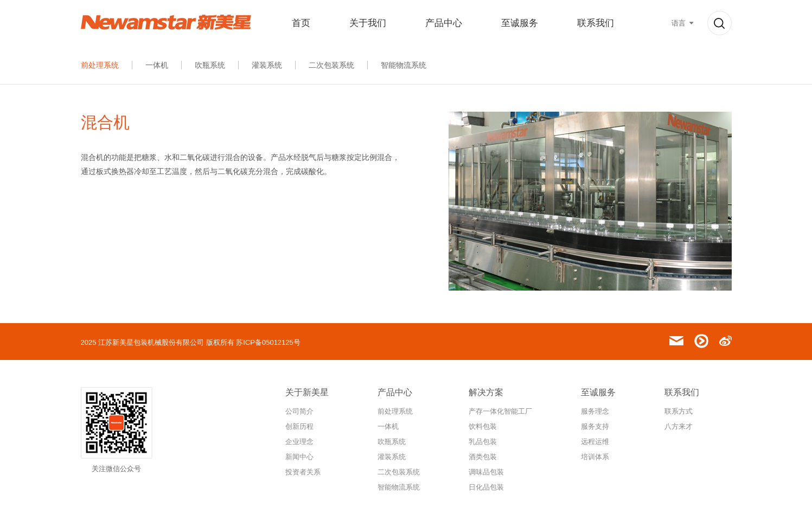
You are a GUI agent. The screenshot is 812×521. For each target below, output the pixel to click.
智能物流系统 (404, 65)
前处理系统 (100, 65)
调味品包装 (486, 472)
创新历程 (299, 426)
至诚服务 (520, 23)
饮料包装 (483, 426)
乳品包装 (483, 442)
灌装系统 (267, 65)
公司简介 (299, 411)
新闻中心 (299, 457)
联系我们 (596, 23)
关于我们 (368, 23)
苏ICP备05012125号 (268, 342)
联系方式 (679, 411)
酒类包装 (483, 457)
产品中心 (444, 23)
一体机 (157, 65)
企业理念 (299, 442)
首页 (301, 23)
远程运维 (595, 442)
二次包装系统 (331, 65)
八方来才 (679, 426)
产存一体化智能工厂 (500, 411)
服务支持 (595, 426)
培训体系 (595, 457)
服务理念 (595, 411)
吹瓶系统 (210, 65)
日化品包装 (486, 487)
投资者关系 (303, 472)
